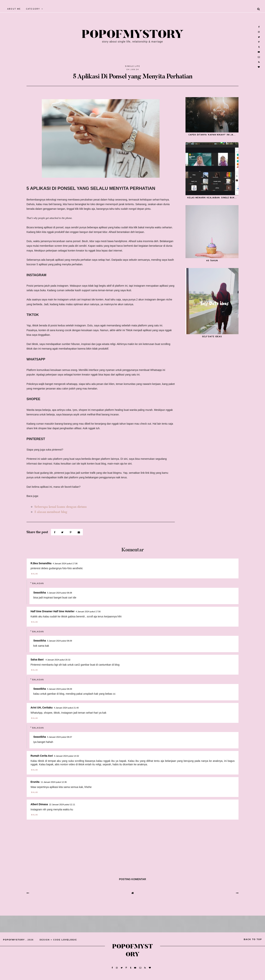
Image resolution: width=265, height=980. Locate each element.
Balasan (38, 583)
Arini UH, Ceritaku (42, 708)
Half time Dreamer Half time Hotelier (53, 611)
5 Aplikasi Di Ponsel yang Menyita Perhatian (133, 76)
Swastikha (40, 593)
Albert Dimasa (39, 804)
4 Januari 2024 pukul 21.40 (66, 708)
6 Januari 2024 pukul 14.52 (67, 756)
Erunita (35, 782)
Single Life (132, 66)
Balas (35, 574)
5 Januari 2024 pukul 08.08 (60, 593)
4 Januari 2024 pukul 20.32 (58, 660)
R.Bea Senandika (41, 563)
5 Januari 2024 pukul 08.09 (60, 641)
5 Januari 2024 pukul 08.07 (60, 737)
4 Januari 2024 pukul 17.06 (65, 563)
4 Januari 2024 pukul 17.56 (88, 612)
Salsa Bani (37, 660)
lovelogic (69, 940)
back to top (253, 939)
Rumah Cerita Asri (42, 756)
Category (33, 9)
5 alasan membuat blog (51, 512)
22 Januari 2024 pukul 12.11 (62, 804)
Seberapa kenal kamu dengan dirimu (61, 507)
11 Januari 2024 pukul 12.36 (54, 782)
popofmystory (133, 35)
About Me (14, 9)
